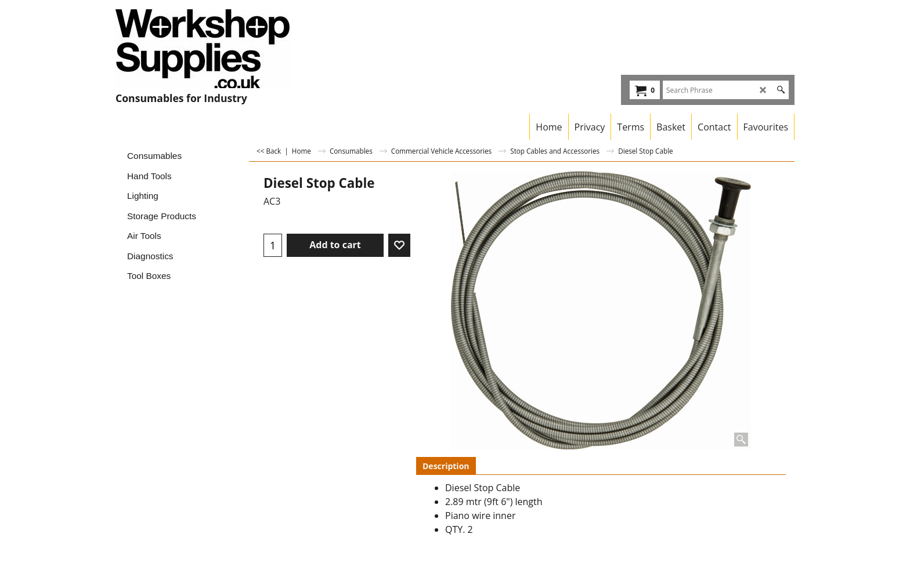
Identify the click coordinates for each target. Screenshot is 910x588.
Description (446, 466)
